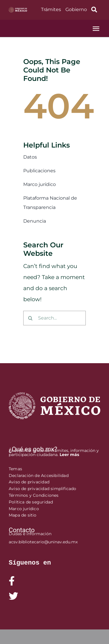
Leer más (69, 455)
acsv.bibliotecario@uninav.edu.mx (43, 542)
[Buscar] (31, 318)
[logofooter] (54, 395)
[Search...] (54, 318)
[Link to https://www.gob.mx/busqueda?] (94, 10)
